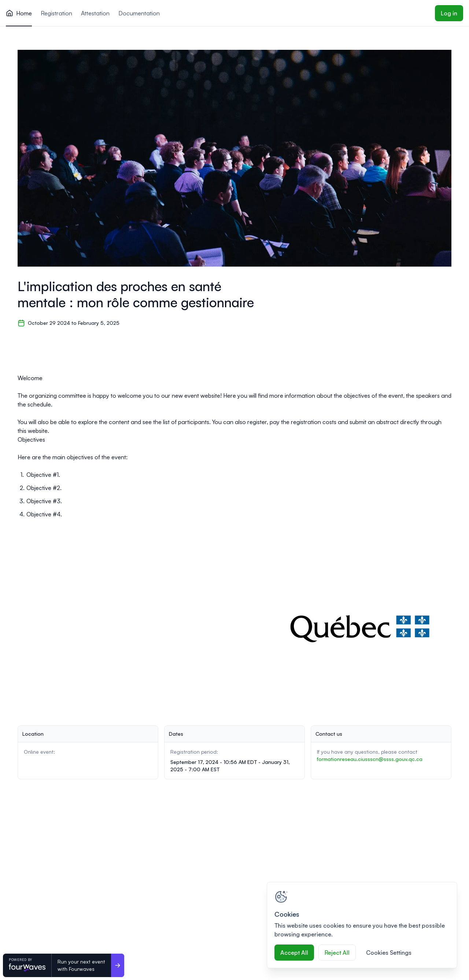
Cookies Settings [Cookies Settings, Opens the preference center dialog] (389, 953)
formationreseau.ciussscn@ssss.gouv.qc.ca (370, 759)
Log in (449, 13)
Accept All (294, 953)
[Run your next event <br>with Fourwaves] (118, 965)
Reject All (337, 953)
